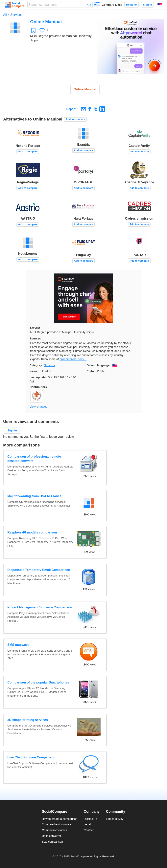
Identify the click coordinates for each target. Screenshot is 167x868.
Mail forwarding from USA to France (34, 496)
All (5, 15)
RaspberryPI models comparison (32, 532)
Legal (87, 824)
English (160, 5)
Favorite (33, 30)
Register (131, 5)
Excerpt (35, 328)
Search (89, 5)
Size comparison (52, 842)
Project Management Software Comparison (40, 607)
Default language (98, 365)
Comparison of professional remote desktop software (34, 459)
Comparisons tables (54, 830)
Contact (89, 830)
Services (16, 15)
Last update (38, 377)
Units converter (51, 836)
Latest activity (115, 819)
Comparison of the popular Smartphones (38, 682)
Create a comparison (97, 5)
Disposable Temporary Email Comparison (39, 570)
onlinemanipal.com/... (73, 359)
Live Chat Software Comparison (31, 757)
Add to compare (75, 119)
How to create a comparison (60, 819)
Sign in (147, 5)
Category (36, 365)
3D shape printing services (28, 720)
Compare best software (57, 824)
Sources (35, 338)
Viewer (34, 371)
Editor (91, 371)
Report (71, 109)
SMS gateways (18, 645)
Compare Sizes (112, 5)
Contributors (38, 387)
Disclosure (90, 819)
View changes (38, 407)
